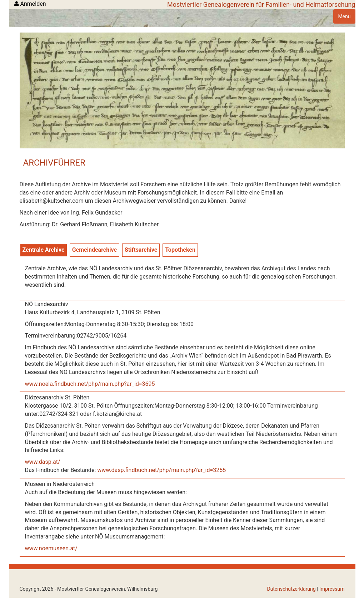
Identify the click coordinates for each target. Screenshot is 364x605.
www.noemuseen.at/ (51, 548)
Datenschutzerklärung (291, 589)
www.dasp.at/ (43, 462)
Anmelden (30, 4)
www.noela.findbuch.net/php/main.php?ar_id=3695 (90, 384)
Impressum (332, 589)
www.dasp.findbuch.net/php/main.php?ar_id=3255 (161, 470)
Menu (344, 16)
